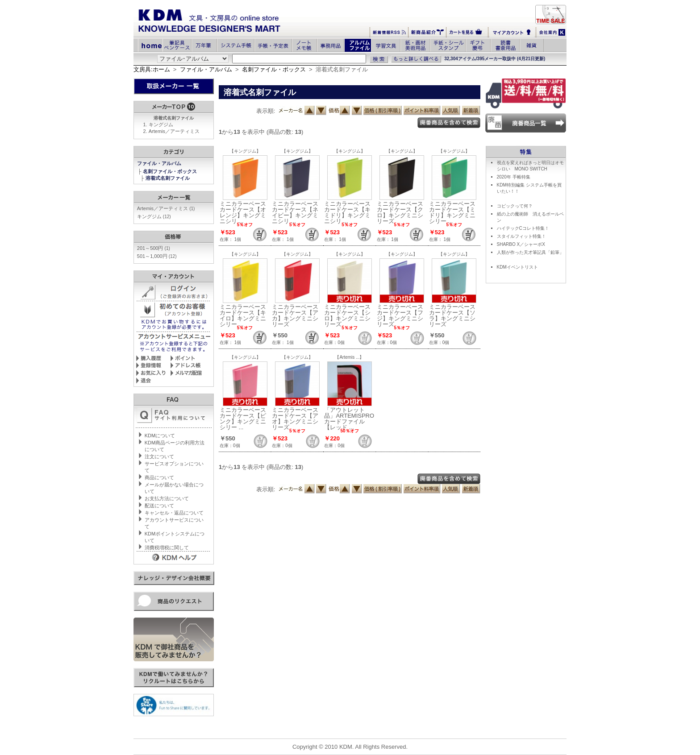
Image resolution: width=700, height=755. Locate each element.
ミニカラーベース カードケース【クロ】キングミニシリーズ (400, 212)
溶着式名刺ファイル (168, 178)
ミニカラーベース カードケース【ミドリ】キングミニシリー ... (452, 212)
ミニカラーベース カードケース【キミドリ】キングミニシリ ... (347, 212)
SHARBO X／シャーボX (521, 244)
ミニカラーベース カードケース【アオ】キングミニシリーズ (295, 419)
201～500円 (154, 248)
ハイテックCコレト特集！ (523, 228)
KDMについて (160, 436)
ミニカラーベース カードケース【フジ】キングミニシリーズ (400, 315)
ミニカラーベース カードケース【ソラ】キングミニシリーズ (452, 315)
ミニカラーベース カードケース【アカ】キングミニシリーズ (295, 315)
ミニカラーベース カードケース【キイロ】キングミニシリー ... (243, 315)
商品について (159, 477)
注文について (159, 456)
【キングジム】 (245, 151)
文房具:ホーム (152, 69)
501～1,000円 (157, 256)
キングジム (161, 124)
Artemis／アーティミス (174, 131)
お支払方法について (167, 498)
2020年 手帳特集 (514, 177)
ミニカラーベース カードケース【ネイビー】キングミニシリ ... (295, 212)
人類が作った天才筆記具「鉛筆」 (530, 252)
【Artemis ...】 (349, 357)
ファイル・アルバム (206, 69)
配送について (159, 506)
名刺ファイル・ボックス (274, 69)
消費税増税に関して (167, 548)
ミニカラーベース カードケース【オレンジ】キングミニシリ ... (243, 212)
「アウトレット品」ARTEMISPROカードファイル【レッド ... (349, 419)
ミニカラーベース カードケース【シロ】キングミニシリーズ (347, 315)
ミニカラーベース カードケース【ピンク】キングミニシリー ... (243, 419)
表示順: (266, 111)
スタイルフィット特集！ (521, 236)
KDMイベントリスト (517, 267)
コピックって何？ (515, 206)
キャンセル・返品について (174, 513)
